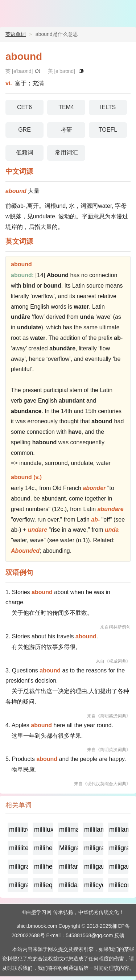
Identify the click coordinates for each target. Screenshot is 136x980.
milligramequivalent (119, 848)
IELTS (108, 107)
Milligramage (69, 848)
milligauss (119, 866)
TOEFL (108, 130)
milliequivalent (44, 885)
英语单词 (16, 34)
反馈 (119, 935)
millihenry (44, 866)
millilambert (119, 829)
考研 (66, 130)
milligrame (94, 848)
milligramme (19, 866)
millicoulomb (119, 885)
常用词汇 (66, 153)
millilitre (19, 829)
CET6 (24, 107)
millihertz (44, 848)
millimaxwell (69, 829)
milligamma (94, 866)
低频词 (25, 153)
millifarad (69, 866)
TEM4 (66, 107)
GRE (24, 130)
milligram (19, 885)
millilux (44, 829)
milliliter (19, 848)
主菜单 (126, 11)
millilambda (94, 829)
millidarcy (69, 885)
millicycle (94, 885)
